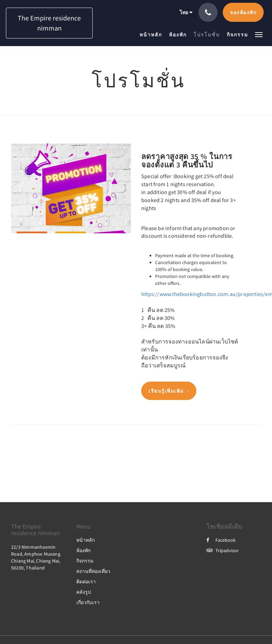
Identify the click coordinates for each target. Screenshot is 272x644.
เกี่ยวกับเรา (88, 602)
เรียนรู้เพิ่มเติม (166, 391)
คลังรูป (84, 592)
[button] (259, 34)
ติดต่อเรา (86, 582)
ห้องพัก (83, 550)
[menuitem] (152, 35)
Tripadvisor (223, 550)
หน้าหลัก (86, 540)
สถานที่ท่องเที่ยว (93, 571)
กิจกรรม (85, 561)
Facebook (221, 540)
